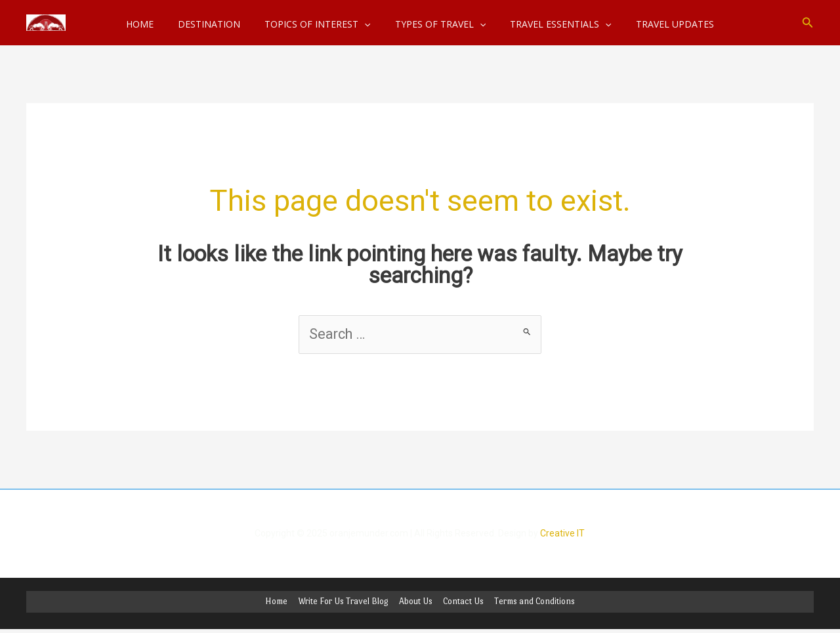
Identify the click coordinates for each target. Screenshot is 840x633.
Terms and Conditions (532, 602)
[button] (808, 23)
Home (279, 602)
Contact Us (462, 602)
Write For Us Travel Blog (345, 602)
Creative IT (562, 534)
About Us (416, 602)
